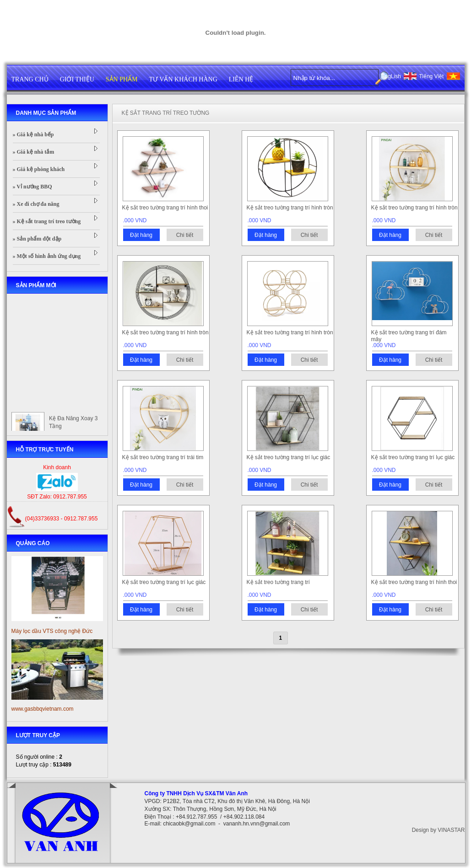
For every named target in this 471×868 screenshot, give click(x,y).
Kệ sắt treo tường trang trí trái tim (163, 457)
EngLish (391, 76)
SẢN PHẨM (122, 79)
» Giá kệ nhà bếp (55, 133)
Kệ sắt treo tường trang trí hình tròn (290, 208)
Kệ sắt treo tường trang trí (278, 582)
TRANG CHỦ (30, 79)
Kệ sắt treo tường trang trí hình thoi (165, 208)
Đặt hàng (141, 235)
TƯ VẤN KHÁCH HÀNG (183, 79)
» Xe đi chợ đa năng (55, 203)
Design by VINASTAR (439, 830)
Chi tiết (185, 235)
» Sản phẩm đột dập (55, 237)
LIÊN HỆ (241, 79)
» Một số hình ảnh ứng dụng (55, 255)
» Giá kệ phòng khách (55, 168)
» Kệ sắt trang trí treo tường (55, 220)
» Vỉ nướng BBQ (55, 185)
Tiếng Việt (431, 76)
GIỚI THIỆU (77, 79)
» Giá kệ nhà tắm (55, 150)
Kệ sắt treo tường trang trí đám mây (409, 336)
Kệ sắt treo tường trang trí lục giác (289, 457)
